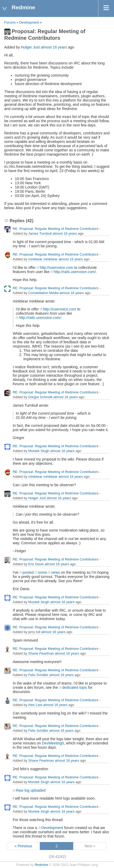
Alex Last (35, 705)
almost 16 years (54, 47)
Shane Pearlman (41, 653)
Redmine (41, 865)
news (56, 572)
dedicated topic (74, 687)
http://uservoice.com (56, 268)
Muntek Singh (39, 451)
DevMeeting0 (53, 743)
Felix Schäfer (38, 675)
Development (29, 23)
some (42, 572)
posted (28, 572)
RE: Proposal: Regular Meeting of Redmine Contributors (56, 229)
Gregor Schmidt (40, 397)
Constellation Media (43, 293)
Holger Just (30, 47)
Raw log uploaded (31, 790)
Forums (10, 23)
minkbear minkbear (43, 259)
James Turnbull (40, 233)
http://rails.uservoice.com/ (75, 272)
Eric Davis (36, 564)
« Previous (23, 846)
